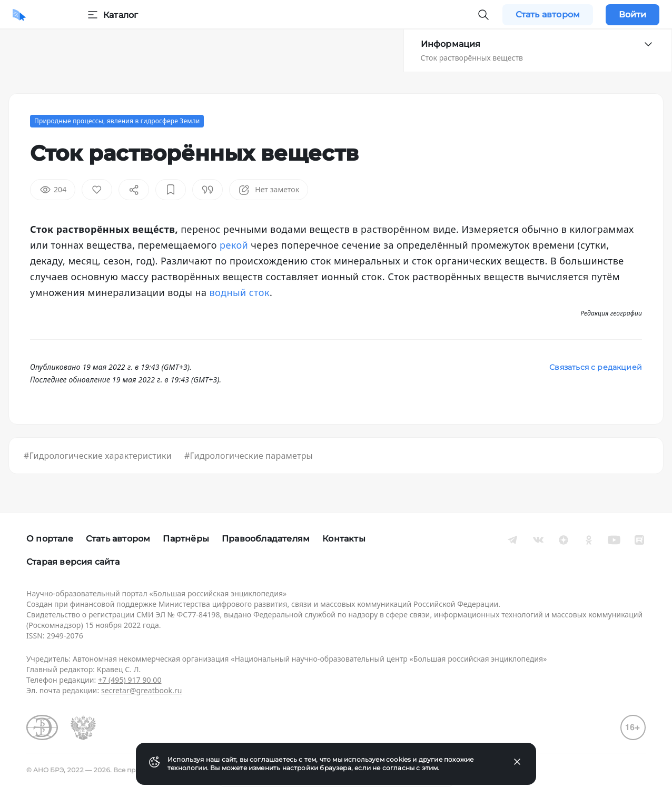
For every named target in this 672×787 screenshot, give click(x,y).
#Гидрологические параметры (249, 456)
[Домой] (19, 15)
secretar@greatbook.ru (142, 690)
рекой (234, 245)
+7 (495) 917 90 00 (130, 680)
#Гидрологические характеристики (98, 456)
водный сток (239, 292)
